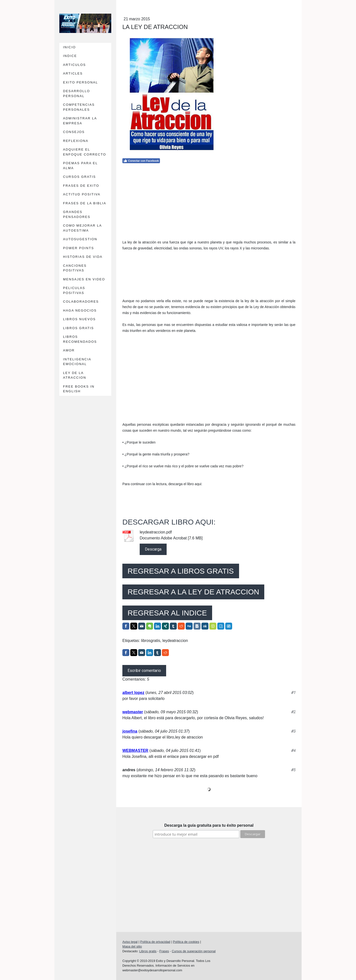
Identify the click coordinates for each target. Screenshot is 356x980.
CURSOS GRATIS (79, 177)
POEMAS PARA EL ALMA (80, 166)
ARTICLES (73, 73)
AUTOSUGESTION (80, 239)
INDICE (70, 56)
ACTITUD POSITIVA (82, 194)
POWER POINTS (78, 248)
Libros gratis (148, 951)
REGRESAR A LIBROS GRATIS (181, 571)
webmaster (133, 712)
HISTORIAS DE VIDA (83, 257)
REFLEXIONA (76, 141)
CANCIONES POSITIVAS (75, 268)
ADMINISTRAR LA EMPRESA (80, 121)
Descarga (153, 549)
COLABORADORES (81, 302)
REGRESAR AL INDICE (167, 613)
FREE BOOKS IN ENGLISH (79, 389)
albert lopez (133, 693)
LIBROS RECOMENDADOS (80, 339)
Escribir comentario (144, 671)
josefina (130, 731)
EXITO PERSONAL (80, 82)
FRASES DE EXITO (81, 186)
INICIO (69, 47)
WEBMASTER (135, 751)
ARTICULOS (74, 65)
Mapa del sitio (132, 946)
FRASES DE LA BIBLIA (85, 203)
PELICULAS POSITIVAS (74, 290)
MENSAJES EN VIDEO (84, 279)
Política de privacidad (155, 942)
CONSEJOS (74, 132)
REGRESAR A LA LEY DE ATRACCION (193, 592)
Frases (164, 951)
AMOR (69, 350)
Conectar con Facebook (141, 161)
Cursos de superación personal (194, 951)
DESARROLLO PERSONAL (77, 93)
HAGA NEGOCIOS (80, 310)
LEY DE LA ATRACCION (75, 375)
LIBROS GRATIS (78, 328)
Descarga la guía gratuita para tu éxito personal (209, 825)
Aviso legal (130, 942)
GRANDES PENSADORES (77, 214)
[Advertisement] (209, 200)
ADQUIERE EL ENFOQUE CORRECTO (85, 152)
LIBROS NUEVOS (79, 319)
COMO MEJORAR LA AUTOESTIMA (82, 228)
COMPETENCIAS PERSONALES (79, 107)
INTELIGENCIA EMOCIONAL (77, 362)
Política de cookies (186, 942)
